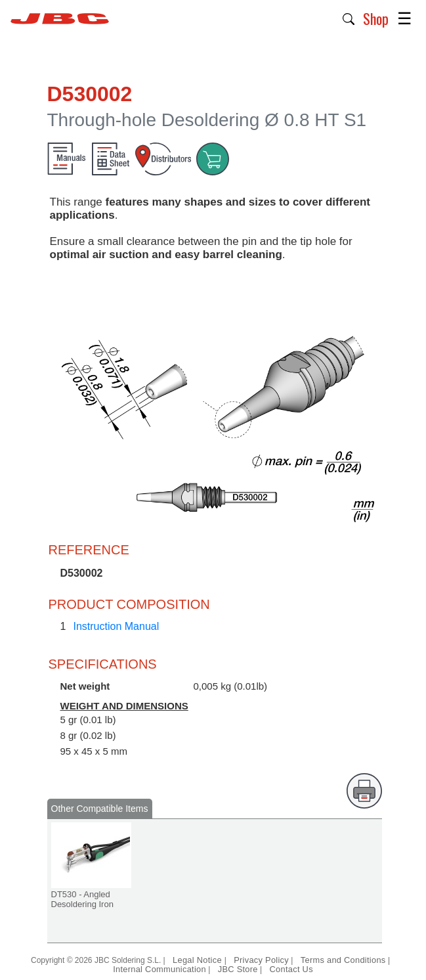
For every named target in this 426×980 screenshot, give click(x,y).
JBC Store (238, 969)
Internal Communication (160, 969)
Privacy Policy (261, 960)
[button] (349, 18)
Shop (376, 18)
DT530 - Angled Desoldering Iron (82, 899)
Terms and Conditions (343, 960)
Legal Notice (199, 960)
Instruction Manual (117, 626)
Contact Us (291, 969)
